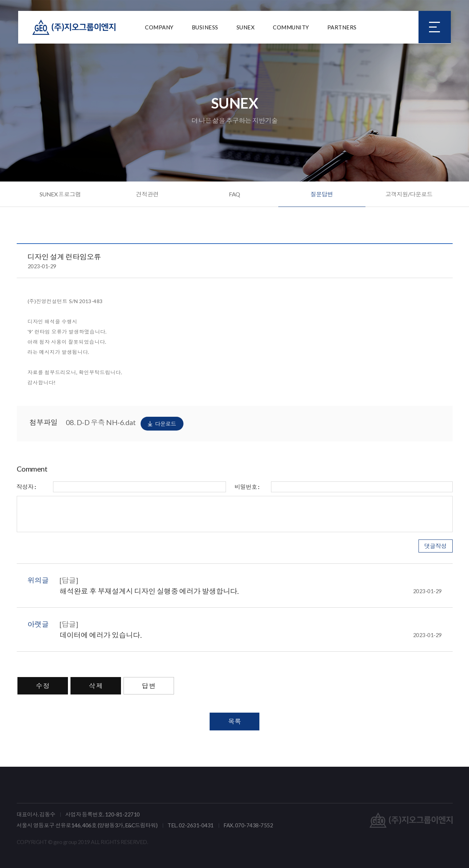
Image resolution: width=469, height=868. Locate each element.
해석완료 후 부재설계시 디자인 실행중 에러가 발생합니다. (251, 591)
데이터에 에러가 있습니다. (251, 635)
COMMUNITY (291, 27)
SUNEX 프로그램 (60, 194)
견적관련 (147, 194)
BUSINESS (205, 27)
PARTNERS (342, 27)
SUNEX (246, 27)
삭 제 (96, 686)
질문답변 (322, 194)
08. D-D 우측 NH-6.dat (125, 424)
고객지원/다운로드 (409, 194)
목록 (234, 721)
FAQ (234, 194)
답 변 (149, 686)
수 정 (43, 686)
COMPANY (159, 27)
